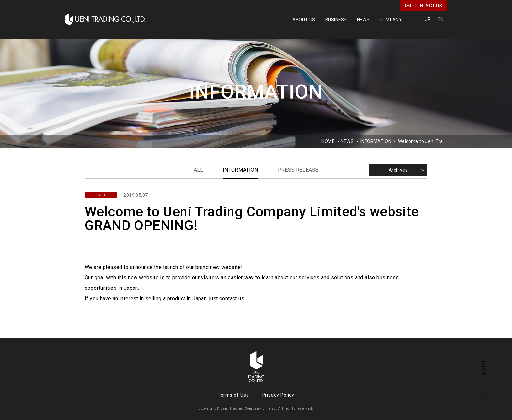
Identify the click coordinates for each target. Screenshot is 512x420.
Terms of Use (233, 395)
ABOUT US (304, 20)
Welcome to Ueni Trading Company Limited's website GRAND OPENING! (423, 141)
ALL (198, 170)
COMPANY (391, 20)
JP (428, 19)
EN (440, 19)
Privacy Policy (278, 395)
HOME (328, 141)
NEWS (363, 20)
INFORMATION (376, 141)
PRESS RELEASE (298, 170)
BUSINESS (336, 20)
